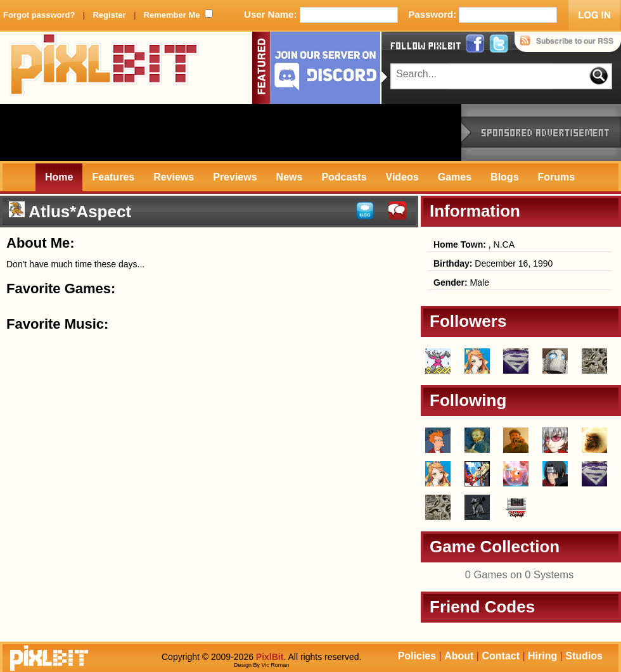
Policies (417, 656)
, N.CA (474, 244)
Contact (501, 656)
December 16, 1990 (493, 263)
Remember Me (172, 15)
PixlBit (105, 68)
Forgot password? (39, 15)
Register (109, 15)
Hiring (542, 656)
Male (461, 282)
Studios (584, 656)
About (459, 656)
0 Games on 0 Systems (520, 574)
